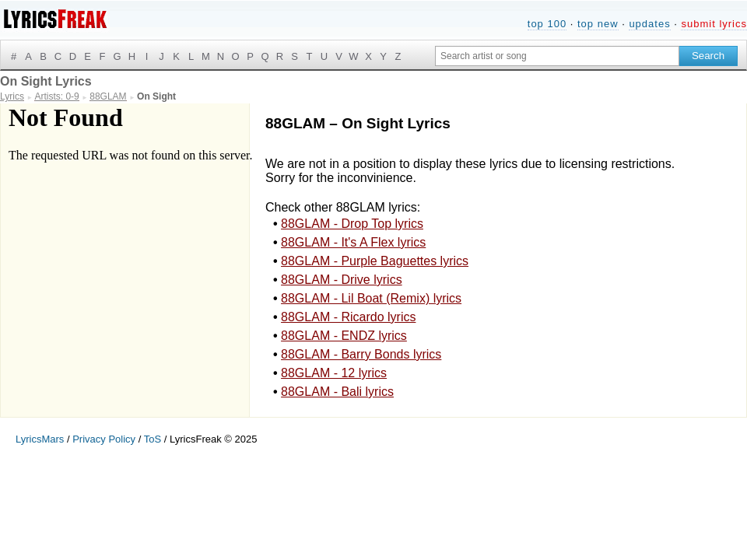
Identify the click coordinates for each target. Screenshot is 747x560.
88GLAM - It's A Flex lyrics (353, 242)
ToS (153, 439)
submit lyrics (714, 24)
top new (598, 24)
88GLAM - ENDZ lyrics (344, 336)
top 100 (547, 24)
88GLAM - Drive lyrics (342, 280)
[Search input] (557, 56)
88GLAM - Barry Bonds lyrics (361, 354)
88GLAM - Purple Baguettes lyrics (375, 261)
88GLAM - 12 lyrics (334, 373)
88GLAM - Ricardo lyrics (348, 317)
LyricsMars (40, 439)
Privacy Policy (104, 439)
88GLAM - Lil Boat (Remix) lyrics (371, 298)
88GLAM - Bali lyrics (337, 392)
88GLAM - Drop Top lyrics (352, 224)
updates (649, 24)
